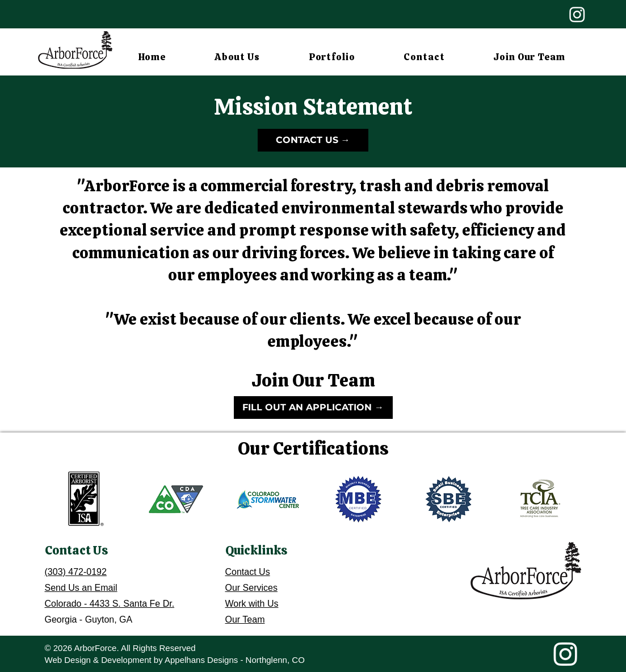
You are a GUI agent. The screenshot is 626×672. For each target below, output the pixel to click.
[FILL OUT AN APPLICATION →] (313, 408)
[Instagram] (577, 14)
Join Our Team (313, 380)
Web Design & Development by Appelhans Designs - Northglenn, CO (175, 660)
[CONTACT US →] (313, 140)
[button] (237, 57)
